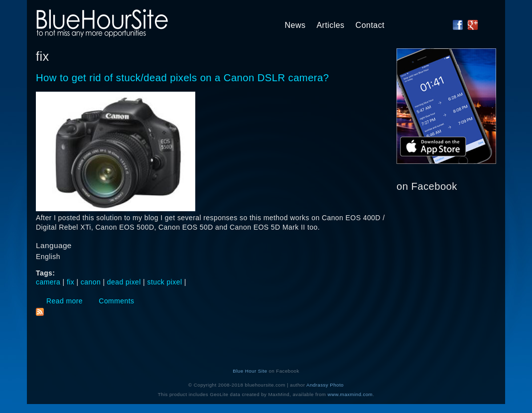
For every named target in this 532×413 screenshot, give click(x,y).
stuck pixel (165, 282)
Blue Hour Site (250, 371)
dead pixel (124, 282)
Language (54, 245)
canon (91, 282)
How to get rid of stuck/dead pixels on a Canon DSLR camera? (182, 78)
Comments (116, 301)
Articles (330, 25)
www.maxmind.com (350, 394)
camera (48, 282)
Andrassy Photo (325, 385)
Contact (370, 25)
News (295, 25)
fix (70, 282)
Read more (65, 301)
